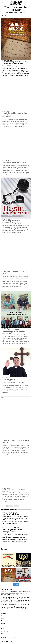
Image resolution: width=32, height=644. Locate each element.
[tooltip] (2, 642)
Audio (3, 634)
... (3, 79)
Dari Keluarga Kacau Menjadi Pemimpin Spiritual (12, 531)
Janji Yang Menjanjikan (11, 514)
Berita (3, 618)
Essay (4, 66)
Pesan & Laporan (5, 626)
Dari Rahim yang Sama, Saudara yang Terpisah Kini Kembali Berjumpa (15, 63)
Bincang (3, 629)
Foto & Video (4, 631)
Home (3, 616)
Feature (3, 623)
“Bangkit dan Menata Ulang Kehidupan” (16, 8)
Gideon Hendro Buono (8, 61)
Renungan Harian (6, 512)
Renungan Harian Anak (8, 528)
